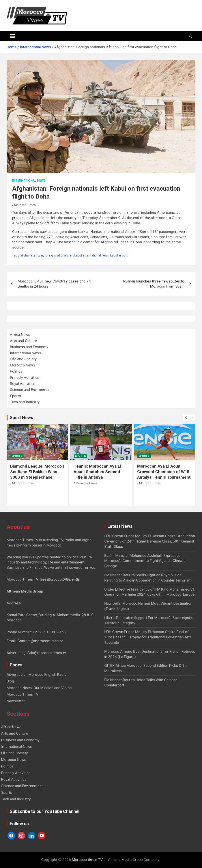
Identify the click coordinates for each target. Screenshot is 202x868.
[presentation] (186, 418)
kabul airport (119, 255)
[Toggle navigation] (12, 36)
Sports (15, 396)
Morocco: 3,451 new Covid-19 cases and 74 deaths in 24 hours (54, 284)
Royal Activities (23, 384)
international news (96, 255)
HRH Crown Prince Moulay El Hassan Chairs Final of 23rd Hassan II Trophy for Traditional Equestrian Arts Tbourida (148, 637)
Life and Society (23, 359)
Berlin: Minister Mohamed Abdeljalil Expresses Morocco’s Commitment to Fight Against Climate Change (145, 561)
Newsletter (16, 701)
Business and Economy (29, 347)
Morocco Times (25, 205)
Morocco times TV (87, 860)
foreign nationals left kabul (63, 255)
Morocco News (22, 365)
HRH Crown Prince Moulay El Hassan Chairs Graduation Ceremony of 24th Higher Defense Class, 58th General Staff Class (150, 541)
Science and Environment (31, 390)
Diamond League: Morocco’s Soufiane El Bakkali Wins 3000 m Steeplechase (37, 472)
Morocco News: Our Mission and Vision (39, 688)
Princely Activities (25, 377)
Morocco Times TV (22, 694)
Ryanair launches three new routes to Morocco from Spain (154, 284)
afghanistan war (32, 255)
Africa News (20, 335)
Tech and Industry (25, 402)
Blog (10, 681)
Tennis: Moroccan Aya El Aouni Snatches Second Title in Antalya (97, 472)
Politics (16, 371)
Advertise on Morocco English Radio (37, 675)
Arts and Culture (23, 341)
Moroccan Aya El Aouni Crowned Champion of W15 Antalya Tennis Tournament (164, 472)
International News (29, 180)
